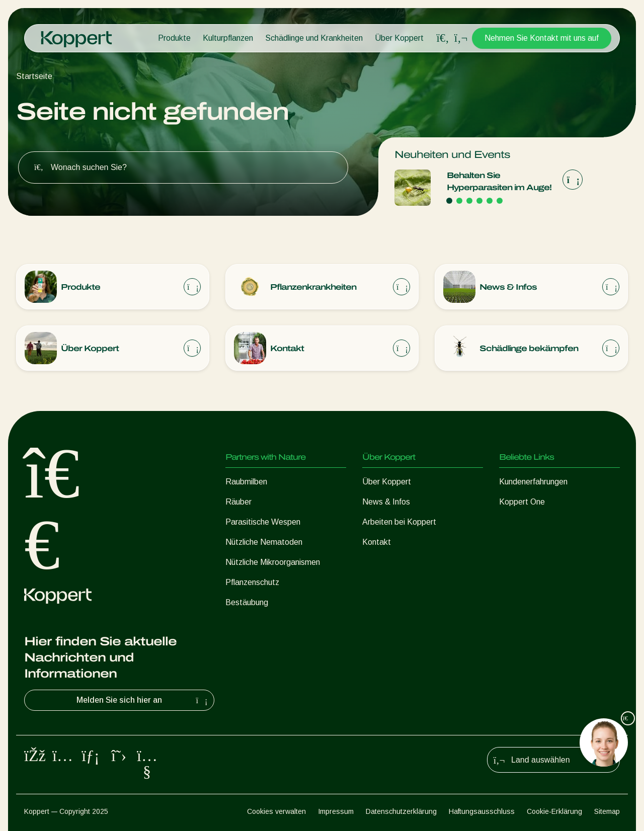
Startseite (34, 76)
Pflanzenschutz (252, 582)
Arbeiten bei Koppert (399, 522)
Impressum (336, 811)
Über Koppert (399, 38)
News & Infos (386, 502)
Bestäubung (247, 602)
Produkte (174, 38)
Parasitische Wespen (263, 522)
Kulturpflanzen (228, 38)
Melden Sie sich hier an (143, 700)
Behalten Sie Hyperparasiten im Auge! (499, 181)
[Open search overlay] (443, 38)
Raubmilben (246, 482)
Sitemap (607, 811)
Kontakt (377, 542)
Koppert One (522, 502)
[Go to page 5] (490, 201)
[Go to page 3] (469, 201)
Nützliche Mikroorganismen (273, 562)
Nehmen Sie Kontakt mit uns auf (542, 38)
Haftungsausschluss (482, 811)
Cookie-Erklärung (554, 811)
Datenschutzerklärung (401, 811)
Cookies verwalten (276, 811)
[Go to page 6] (500, 201)
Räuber (238, 502)
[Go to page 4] (479, 201)
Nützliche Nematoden (264, 542)
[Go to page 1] (449, 201)
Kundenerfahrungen (533, 482)
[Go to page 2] (459, 201)
